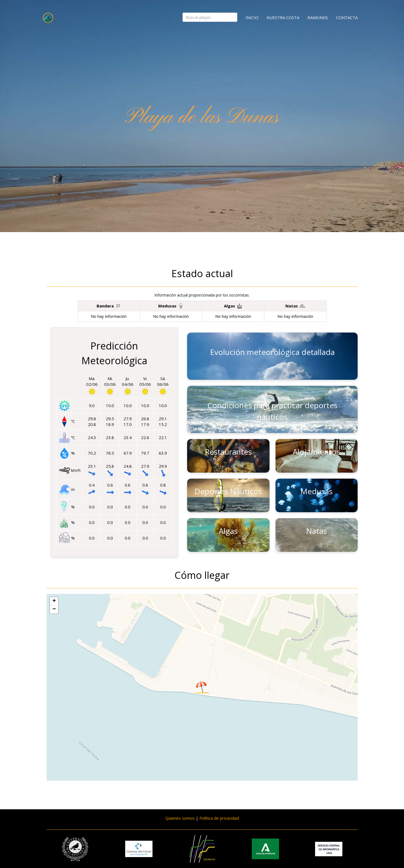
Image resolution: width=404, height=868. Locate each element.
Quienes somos (180, 818)
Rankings (318, 17)
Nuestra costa (283, 17)
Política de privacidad (219, 818)
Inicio (252, 17)
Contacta (347, 17)
